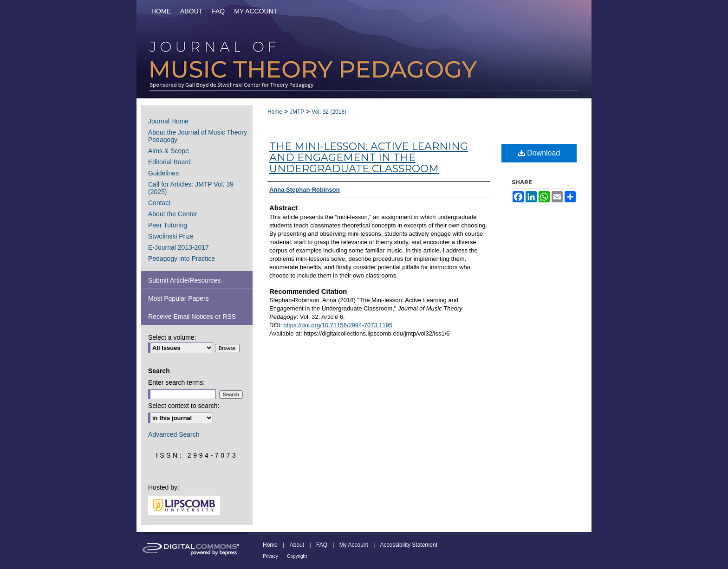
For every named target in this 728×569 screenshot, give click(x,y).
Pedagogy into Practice (182, 259)
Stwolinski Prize (171, 236)
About (297, 545)
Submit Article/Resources (184, 280)
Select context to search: (184, 406)
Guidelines (163, 173)
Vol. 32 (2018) (329, 112)
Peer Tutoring (168, 225)
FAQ (322, 545)
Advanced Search (174, 434)
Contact (159, 203)
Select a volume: (172, 337)
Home (275, 112)
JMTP (297, 112)
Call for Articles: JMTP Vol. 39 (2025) (191, 188)
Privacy (270, 556)
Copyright (297, 556)
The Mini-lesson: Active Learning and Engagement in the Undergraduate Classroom (369, 158)
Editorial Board (169, 162)
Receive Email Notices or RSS (192, 317)
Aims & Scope (169, 151)
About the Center (173, 214)
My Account (354, 545)
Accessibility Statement (409, 545)
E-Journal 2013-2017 (179, 247)
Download (539, 153)
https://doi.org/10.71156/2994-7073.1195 (338, 325)
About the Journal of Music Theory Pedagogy (198, 136)
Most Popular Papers (179, 298)
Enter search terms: (176, 382)
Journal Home (168, 121)
